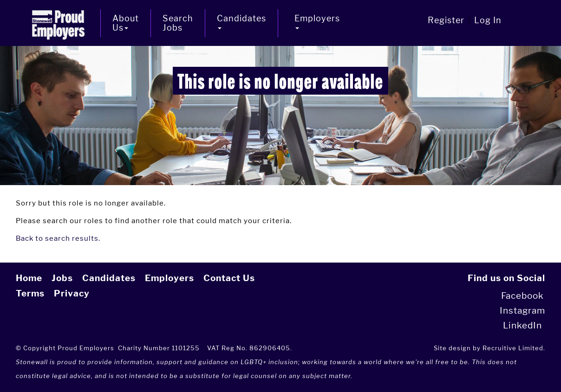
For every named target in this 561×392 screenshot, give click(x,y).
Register (446, 20)
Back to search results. (58, 238)
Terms (30, 293)
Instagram (522, 311)
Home (29, 278)
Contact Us (229, 278)
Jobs (62, 278)
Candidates (109, 278)
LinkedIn (522, 325)
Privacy (72, 293)
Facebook (522, 296)
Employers (170, 278)
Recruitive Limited (513, 348)
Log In (488, 20)
